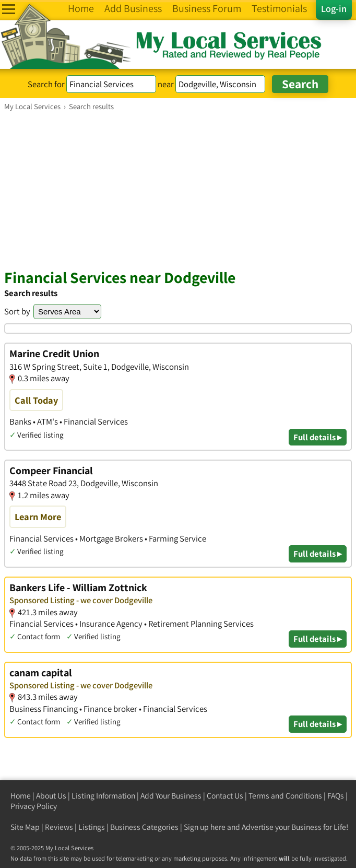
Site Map (25, 827)
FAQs (336, 796)
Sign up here (205, 827)
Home (21, 796)
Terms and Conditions (285, 796)
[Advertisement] (178, 190)
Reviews (59, 827)
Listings (92, 827)
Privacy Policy (34, 806)
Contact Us (225, 796)
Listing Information (103, 796)
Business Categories (144, 827)
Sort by (17, 311)
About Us (51, 796)
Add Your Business (171, 796)
